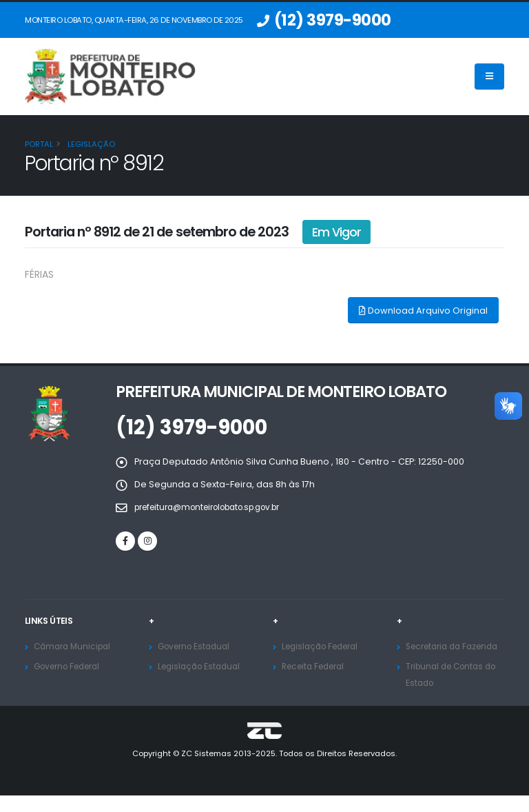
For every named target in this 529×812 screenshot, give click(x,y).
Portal (39, 144)
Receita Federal (317, 666)
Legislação (90, 144)
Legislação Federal (324, 646)
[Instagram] (147, 541)
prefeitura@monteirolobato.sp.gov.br (219, 507)
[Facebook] (125, 541)
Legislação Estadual (202, 666)
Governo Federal (72, 666)
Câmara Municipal (75, 646)
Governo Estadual (197, 646)
